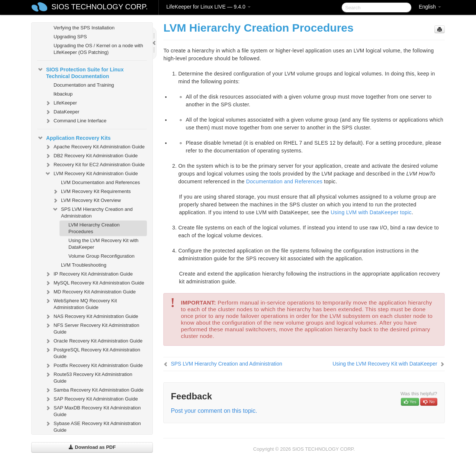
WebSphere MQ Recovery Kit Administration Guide (81, 303)
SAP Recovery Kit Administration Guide (91, 399)
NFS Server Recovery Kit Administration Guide (92, 328)
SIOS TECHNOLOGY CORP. (99, 7)
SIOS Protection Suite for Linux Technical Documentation (80, 72)
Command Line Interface (75, 121)
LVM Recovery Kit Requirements (91, 192)
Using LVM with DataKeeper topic (371, 212)
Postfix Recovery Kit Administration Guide (94, 366)
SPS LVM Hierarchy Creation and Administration (92, 212)
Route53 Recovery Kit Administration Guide (89, 377)
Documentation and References (284, 181)
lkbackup (63, 94)
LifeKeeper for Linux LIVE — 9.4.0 (208, 7)
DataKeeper (62, 112)
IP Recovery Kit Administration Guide (89, 274)
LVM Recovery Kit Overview (86, 200)
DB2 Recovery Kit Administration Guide (91, 156)
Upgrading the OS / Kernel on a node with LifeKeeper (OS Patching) (98, 49)
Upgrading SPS (70, 37)
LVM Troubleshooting (84, 265)
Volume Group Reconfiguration (102, 256)
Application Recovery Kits (74, 138)
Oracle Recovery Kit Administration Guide (94, 341)
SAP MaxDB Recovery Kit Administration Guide (93, 410)
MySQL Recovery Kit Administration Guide (94, 283)
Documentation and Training (84, 85)
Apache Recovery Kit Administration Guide (95, 147)
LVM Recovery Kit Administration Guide (91, 174)
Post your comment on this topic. (214, 411)
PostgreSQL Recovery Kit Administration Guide (92, 352)
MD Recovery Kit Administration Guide (90, 292)
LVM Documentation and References (100, 182)
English (430, 7)
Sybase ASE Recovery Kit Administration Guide (93, 426)
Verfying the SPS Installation (84, 28)
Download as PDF (92, 447)
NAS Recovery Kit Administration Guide (91, 316)
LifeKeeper (61, 103)
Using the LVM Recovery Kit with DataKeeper (103, 244)
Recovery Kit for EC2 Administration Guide (95, 165)
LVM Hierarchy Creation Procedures (94, 228)
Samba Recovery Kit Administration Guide (94, 390)
